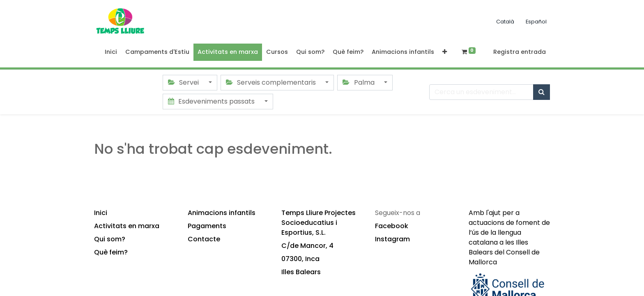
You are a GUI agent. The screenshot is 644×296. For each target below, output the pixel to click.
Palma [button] (359, 82)
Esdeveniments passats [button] (212, 101)
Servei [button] (184, 82)
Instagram (392, 239)
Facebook (392, 226)
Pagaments (207, 226)
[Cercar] (542, 92)
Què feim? (111, 252)
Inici (101, 213)
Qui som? (110, 239)
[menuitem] (111, 52)
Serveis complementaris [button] (272, 82)
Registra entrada (520, 52)
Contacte (204, 239)
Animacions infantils (222, 213)
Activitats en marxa (127, 226)
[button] (445, 52)
